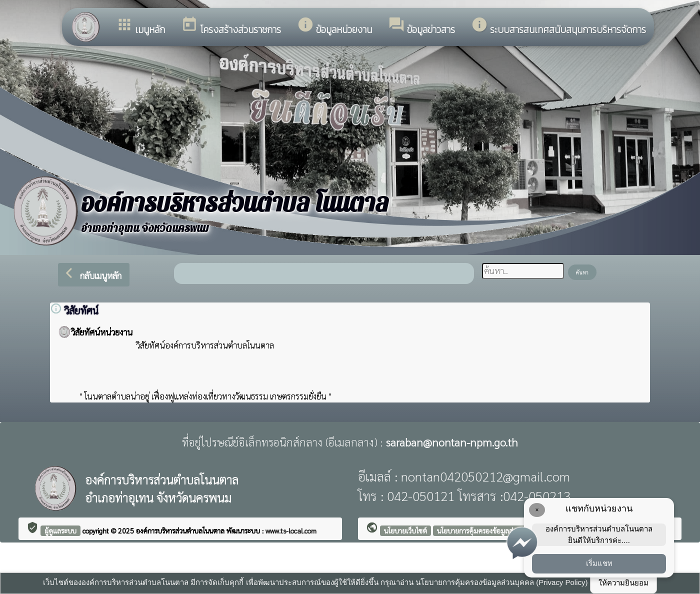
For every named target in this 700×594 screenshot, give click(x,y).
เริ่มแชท (599, 563)
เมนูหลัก (140, 26)
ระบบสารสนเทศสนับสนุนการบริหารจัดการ (558, 26)
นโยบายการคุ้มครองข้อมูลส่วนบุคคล (487, 530)
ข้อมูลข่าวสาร (421, 26)
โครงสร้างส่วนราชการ (231, 26)
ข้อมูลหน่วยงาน (334, 26)
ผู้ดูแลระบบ (60, 530)
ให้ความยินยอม (623, 583)
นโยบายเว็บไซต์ (405, 530)
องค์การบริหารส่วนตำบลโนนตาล (181, 530)
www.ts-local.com (291, 530)
